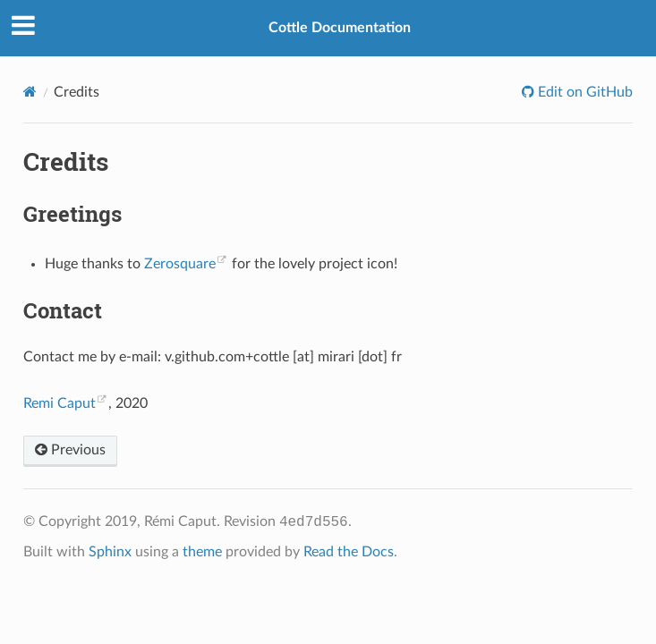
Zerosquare (180, 264)
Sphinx (110, 552)
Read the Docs (349, 552)
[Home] (30, 92)
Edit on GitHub (584, 92)
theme (202, 552)
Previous (70, 450)
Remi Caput (60, 403)
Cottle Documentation (340, 28)
